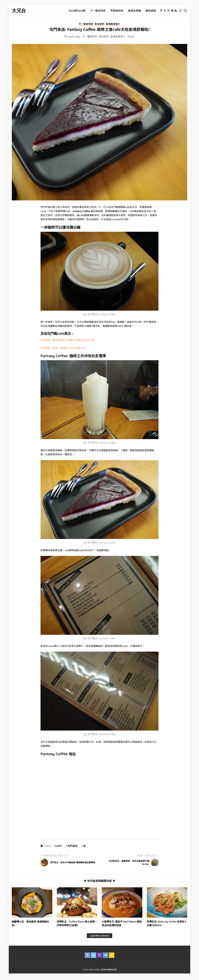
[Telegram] (172, 11)
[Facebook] (161, 11)
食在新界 (99, 24)
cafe (59, 846)
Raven (131, 37)
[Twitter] (165, 11)
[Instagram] (168, 11)
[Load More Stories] (99, 936)
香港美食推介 (113, 24)
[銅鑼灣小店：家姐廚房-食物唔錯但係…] (32, 903)
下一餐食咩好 (86, 24)
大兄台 (19, 11)
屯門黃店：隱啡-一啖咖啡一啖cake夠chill (63, 348)
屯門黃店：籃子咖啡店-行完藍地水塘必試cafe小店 (67, 340)
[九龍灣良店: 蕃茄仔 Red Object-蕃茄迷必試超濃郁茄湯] (122, 903)
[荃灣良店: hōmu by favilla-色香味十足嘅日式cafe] (167, 903)
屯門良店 (72, 846)
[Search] (185, 11)
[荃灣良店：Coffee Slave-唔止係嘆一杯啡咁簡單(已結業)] (77, 903)
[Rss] (176, 11)
